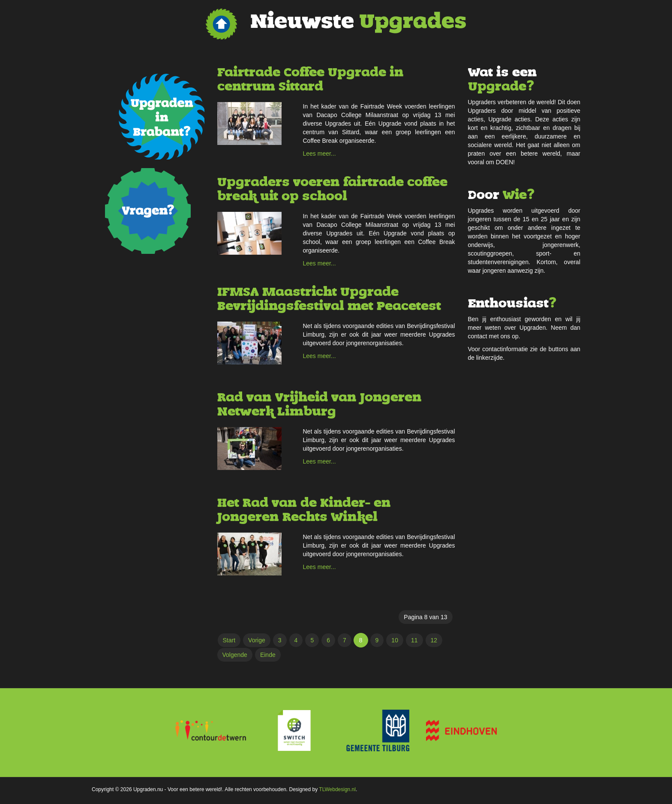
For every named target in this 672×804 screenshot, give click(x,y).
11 (414, 640)
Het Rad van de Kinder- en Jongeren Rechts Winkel (304, 510)
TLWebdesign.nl (337, 789)
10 (395, 640)
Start (229, 640)
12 (434, 640)
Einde (268, 655)
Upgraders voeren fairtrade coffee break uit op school (332, 189)
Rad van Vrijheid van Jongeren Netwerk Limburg (319, 404)
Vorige (257, 640)
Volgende (235, 655)
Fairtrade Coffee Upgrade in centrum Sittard (310, 79)
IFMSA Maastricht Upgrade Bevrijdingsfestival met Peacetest (329, 299)
